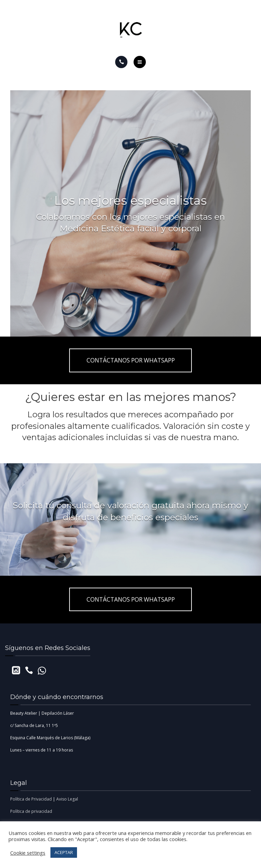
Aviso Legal (67, 799)
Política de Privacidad (31, 799)
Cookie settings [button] (28, 853)
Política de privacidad (31, 811)
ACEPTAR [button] (64, 852)
